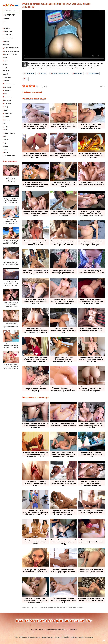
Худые (5, 148)
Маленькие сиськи (8, 82)
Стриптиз (6, 138)
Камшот (5, 62)
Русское (5, 125)
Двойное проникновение (10, 46)
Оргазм (5, 108)
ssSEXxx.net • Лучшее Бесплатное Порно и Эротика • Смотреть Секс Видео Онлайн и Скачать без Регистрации (56, 637)
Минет (5, 92)
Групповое (6, 43)
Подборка (6, 115)
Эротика (5, 151)
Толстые (5, 144)
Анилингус (6, 23)
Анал (4, 20)
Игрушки (5, 59)
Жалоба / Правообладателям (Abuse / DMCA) (49, 630)
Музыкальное (7, 102)
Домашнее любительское (11, 49)
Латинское (6, 79)
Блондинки (6, 26)
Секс (4, 134)
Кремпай (5, 72)
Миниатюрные (7, 95)
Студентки (6, 141)
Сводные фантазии (9, 131)
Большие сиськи (8, 33)
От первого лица (8, 112)
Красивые (6, 69)
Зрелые (5, 56)
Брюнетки (6, 39)
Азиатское (6, 16)
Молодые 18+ (7, 98)
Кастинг (5, 66)
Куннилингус (7, 75)
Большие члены (8, 36)
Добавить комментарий (33, 92)
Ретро (4, 121)
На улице (5, 105)
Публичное (6, 118)
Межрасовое (7, 89)
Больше (94, 68)
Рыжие (5, 128)
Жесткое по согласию (10, 53)
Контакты (73, 630)
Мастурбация (7, 85)
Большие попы (7, 30)
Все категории (9, 13)
